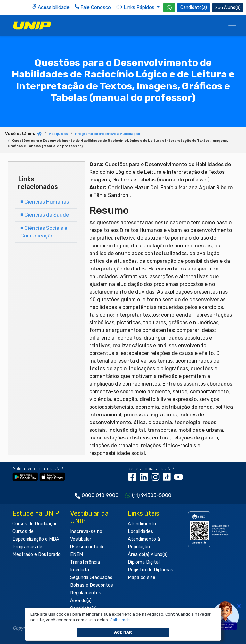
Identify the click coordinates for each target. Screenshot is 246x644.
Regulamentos (86, 593)
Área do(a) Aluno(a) (148, 555)
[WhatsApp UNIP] (169, 8)
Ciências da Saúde (45, 215)
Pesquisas (58, 134)
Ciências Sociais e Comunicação (44, 232)
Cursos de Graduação (35, 524)
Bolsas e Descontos (92, 585)
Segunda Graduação (91, 578)
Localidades (140, 531)
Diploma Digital (144, 562)
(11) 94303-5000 (152, 495)
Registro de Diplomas (151, 570)
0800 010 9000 (100, 495)
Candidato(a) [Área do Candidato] (194, 8)
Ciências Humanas (45, 202)
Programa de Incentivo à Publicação (107, 134)
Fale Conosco (93, 7)
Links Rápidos (136, 7)
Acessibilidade (51, 7)
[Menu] (232, 26)
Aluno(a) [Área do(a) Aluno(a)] (228, 8)
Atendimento (142, 524)
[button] (121, 620)
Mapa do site (142, 578)
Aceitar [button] (123, 632)
